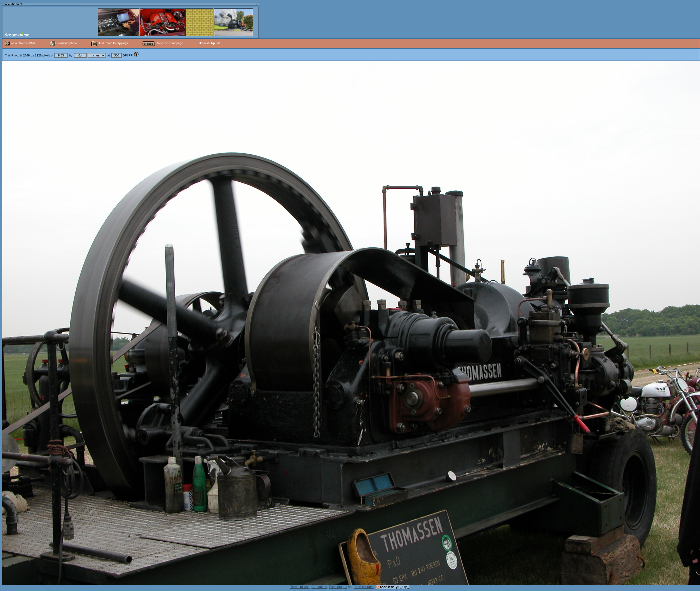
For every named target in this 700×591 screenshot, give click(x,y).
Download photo (64, 43)
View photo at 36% (21, 43)
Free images (338, 587)
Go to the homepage (163, 43)
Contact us (319, 587)
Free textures (364, 587)
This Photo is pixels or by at (70, 55)
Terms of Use (300, 587)
